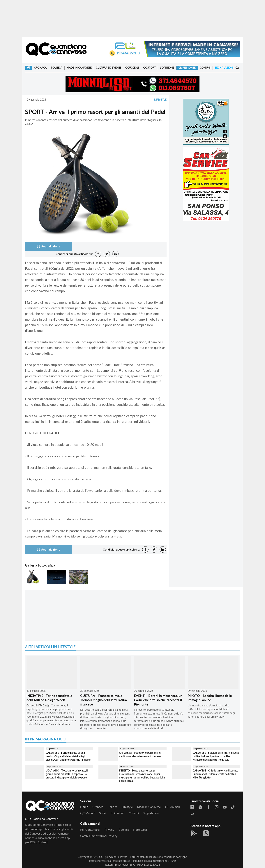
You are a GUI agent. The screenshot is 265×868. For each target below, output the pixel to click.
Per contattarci (90, 829)
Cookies (124, 829)
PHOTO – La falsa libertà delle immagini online (210, 698)
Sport (103, 813)
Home (84, 807)
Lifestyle (160, 100)
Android (43, 842)
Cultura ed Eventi (108, 68)
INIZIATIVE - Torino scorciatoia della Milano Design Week (49, 698)
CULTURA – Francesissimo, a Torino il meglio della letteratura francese (104, 700)
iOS (32, 842)
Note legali (140, 829)
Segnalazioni (224, 68)
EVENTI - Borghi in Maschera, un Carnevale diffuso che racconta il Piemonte (158, 700)
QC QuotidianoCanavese (113, 857)
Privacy (109, 829)
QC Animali (172, 807)
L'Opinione (167, 68)
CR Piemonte (187, 68)
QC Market (88, 813)
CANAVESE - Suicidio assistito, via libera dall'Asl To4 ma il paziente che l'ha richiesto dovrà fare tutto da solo (216, 756)
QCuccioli (132, 68)
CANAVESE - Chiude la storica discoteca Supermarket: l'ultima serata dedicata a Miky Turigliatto (215, 774)
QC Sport (149, 68)
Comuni (205, 68)
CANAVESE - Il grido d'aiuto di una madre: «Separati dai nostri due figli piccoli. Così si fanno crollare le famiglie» (68, 756)
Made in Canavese (79, 68)
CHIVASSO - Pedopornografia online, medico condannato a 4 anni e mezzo (140, 754)
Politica (57, 68)
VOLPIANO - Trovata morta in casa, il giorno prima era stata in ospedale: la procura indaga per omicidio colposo (67, 774)
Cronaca (40, 68)
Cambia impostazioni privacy (99, 836)
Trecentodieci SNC (124, 865)
